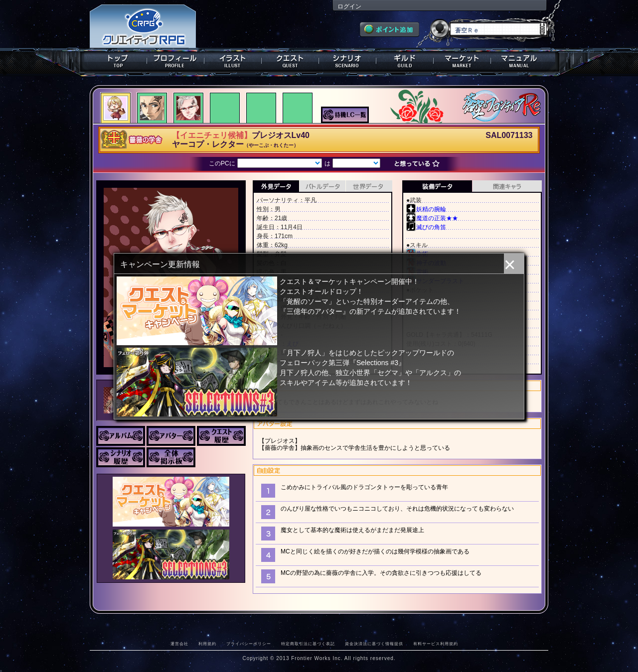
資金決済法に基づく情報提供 (374, 644)
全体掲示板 (171, 457)
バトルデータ (322, 187)
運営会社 (179, 644)
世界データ (369, 187)
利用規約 (207, 644)
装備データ (437, 187)
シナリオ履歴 (121, 457)
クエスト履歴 (221, 436)
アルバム (121, 436)
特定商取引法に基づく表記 (308, 644)
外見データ (276, 187)
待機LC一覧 (345, 114)
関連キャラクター (507, 187)
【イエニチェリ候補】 (212, 135)
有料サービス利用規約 (436, 644)
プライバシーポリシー (249, 644)
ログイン (349, 6)
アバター (171, 436)
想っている (419, 164)
